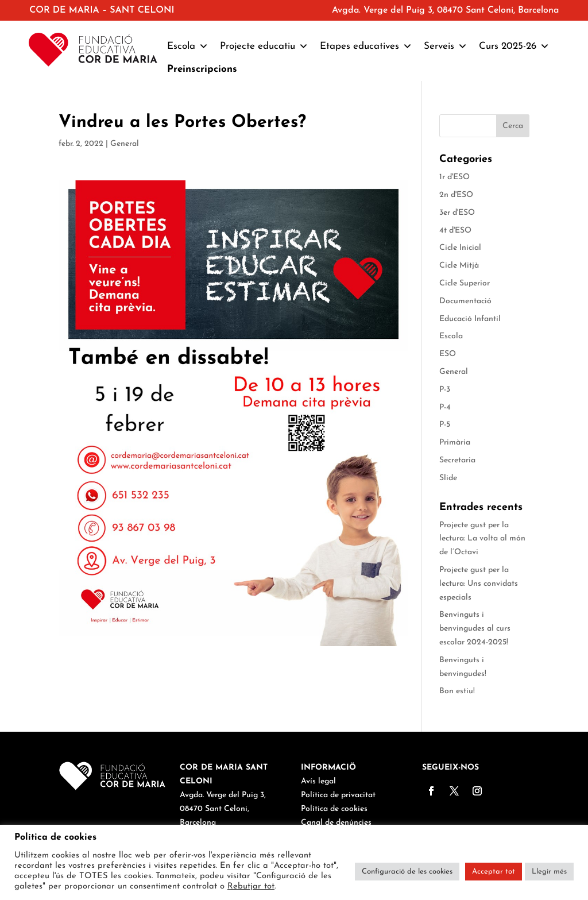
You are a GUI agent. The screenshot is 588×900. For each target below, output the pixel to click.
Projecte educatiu (264, 47)
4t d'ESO (455, 231)
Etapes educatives (366, 47)
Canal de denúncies (336, 823)
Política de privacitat (338, 795)
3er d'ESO (457, 213)
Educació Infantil (470, 319)
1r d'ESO (454, 177)
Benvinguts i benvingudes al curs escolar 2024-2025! (475, 629)
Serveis (446, 47)
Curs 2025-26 (514, 47)
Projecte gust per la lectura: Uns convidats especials (479, 584)
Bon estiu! (457, 691)
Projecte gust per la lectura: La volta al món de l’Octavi (482, 539)
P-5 (445, 425)
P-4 (445, 407)
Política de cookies (334, 809)
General (125, 144)
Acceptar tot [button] (494, 872)
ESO (448, 354)
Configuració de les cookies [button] (407, 872)
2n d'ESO (456, 195)
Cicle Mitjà (459, 266)
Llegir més (549, 872)
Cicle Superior (465, 283)
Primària (455, 443)
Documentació (465, 301)
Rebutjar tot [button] (251, 887)
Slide (448, 478)
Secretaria (457, 460)
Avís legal (318, 781)
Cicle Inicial (460, 248)
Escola (188, 47)
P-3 (445, 390)
